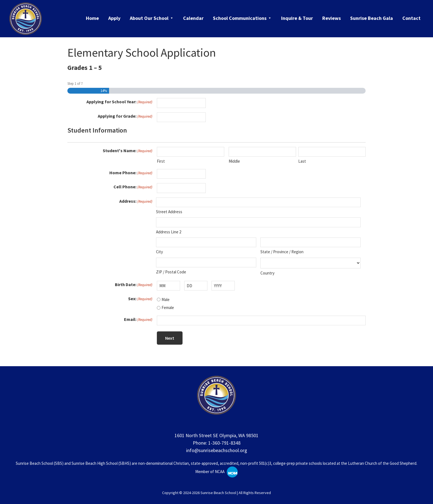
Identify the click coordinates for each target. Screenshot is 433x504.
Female (168, 308)
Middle (234, 161)
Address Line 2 (169, 232)
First (161, 161)
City (159, 252)
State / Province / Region (282, 252)
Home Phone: (131, 173)
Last (302, 161)
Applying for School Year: (119, 102)
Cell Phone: (133, 187)
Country (267, 273)
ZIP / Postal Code (171, 272)
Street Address (169, 212)
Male (166, 300)
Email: (138, 320)
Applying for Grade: (125, 116)
